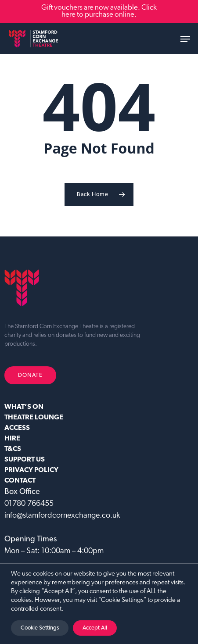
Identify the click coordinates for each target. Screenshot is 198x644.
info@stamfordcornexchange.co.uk (62, 516)
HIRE (12, 439)
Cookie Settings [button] (40, 628)
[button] (185, 39)
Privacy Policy (31, 470)
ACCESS (17, 428)
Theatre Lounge (34, 418)
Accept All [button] (95, 628)
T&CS (13, 449)
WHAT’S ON (24, 407)
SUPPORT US (25, 460)
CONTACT (20, 481)
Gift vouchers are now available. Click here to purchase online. (99, 11)
